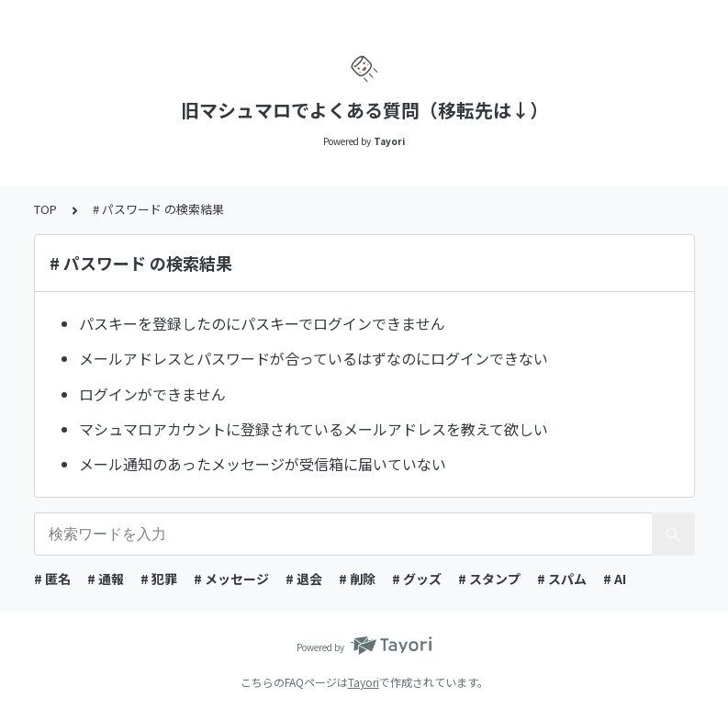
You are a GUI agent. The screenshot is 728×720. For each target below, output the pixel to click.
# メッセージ (231, 579)
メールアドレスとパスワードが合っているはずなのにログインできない (314, 358)
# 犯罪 (159, 579)
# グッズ (417, 579)
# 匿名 (52, 579)
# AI (615, 579)
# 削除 (357, 579)
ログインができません (152, 394)
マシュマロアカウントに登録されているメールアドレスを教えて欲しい (314, 429)
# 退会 (304, 579)
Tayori (364, 682)
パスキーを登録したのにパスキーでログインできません (262, 323)
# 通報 (106, 579)
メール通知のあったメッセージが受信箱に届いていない (263, 464)
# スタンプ (489, 579)
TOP (45, 209)
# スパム (562, 579)
